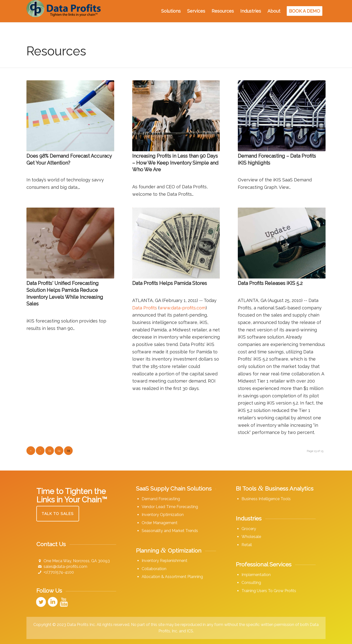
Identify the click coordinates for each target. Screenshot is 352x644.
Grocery (249, 529)
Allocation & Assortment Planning (172, 577)
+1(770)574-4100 (59, 572)
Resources (56, 51)
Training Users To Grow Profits (269, 591)
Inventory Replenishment (165, 561)
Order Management (160, 523)
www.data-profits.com (183, 308)
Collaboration (154, 569)
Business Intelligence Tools (266, 499)
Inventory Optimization (163, 515)
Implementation (256, 575)
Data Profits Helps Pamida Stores (170, 283)
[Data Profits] (64, 11)
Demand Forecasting (161, 499)
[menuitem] (171, 11)
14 (59, 451)
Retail (247, 545)
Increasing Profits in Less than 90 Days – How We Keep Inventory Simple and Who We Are (175, 163)
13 (50, 451)
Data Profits (145, 308)
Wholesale (251, 537)
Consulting (251, 583)
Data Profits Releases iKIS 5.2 (270, 283)
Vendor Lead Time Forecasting (170, 507)
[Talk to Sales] (58, 514)
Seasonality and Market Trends (170, 531)
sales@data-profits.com (65, 567)
